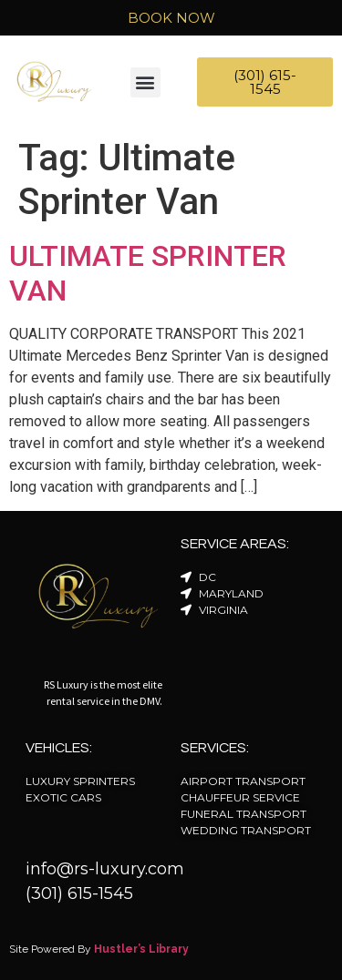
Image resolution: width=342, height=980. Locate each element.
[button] (145, 82)
